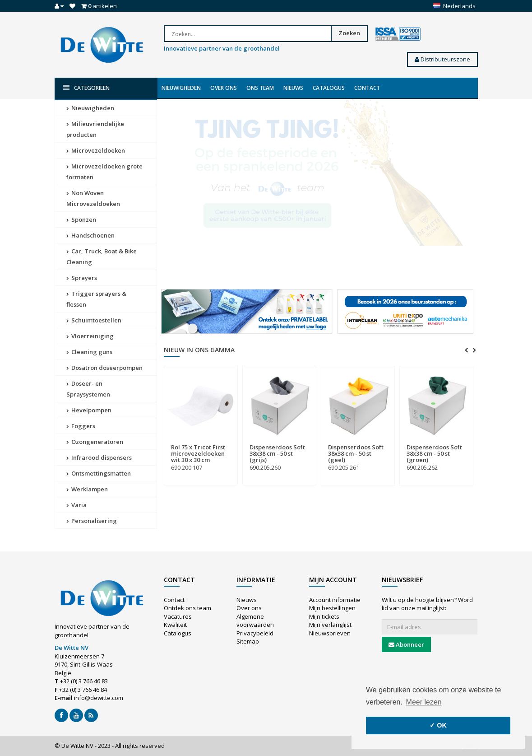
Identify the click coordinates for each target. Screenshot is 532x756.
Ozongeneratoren (95, 442)
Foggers (81, 426)
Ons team (260, 88)
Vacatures (178, 616)
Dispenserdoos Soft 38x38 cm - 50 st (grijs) (277, 454)
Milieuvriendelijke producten (95, 129)
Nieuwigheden (181, 88)
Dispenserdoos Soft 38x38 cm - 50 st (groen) (434, 454)
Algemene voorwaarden (255, 621)
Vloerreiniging (90, 336)
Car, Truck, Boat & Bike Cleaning (102, 257)
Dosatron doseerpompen (104, 368)
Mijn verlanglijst (330, 625)
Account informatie (335, 600)
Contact (367, 88)
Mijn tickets (324, 616)
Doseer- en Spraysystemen (88, 389)
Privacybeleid (255, 633)
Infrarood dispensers (99, 457)
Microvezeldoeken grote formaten (104, 172)
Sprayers (82, 278)
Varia (76, 505)
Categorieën (86, 88)
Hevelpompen (89, 410)
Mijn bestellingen (332, 608)
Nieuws (293, 88)
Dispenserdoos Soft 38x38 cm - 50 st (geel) (356, 454)
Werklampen (87, 489)
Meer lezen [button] (424, 702)
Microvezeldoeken (96, 150)
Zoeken (349, 33)
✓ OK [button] (438, 725)
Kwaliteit (175, 625)
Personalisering (92, 521)
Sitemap (248, 641)
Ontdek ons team (187, 608)
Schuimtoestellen (94, 320)
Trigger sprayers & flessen (96, 299)
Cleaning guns (89, 352)
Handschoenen (90, 235)
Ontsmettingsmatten (99, 473)
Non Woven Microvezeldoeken (93, 198)
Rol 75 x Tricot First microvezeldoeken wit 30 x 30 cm (198, 454)
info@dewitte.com (99, 698)
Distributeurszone (442, 59)
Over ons (224, 88)
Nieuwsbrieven (330, 633)
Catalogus (329, 88)
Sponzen (81, 219)
